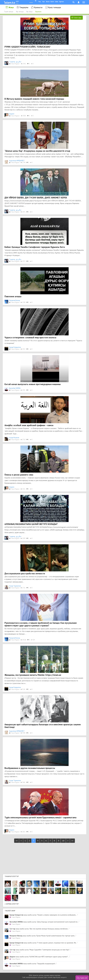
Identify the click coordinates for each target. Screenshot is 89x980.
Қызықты (38, 7)
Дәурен (12, 114)
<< (17, 841)
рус (17, 3)
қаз (17, 1)
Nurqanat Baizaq (15, 300)
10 (63, 841)
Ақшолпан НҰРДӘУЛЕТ (17, 161)
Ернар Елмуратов (15, 347)
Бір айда (29, 12)
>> (72, 841)
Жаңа (11, 7)
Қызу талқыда (55, 7)
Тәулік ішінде (9, 12)
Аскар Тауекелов (15, 586)
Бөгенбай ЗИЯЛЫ (15, 388)
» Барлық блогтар (12, 904)
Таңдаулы (24, 7)
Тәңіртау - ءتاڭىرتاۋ (15, 62)
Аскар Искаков (14, 438)
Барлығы (38, 12)
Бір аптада (20, 12)
